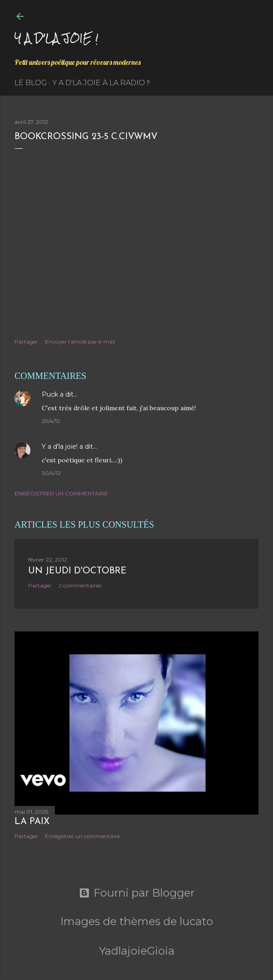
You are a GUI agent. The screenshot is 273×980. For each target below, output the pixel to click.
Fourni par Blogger (137, 893)
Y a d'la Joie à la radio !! (101, 83)
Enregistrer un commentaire (61, 493)
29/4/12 (51, 421)
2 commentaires (80, 585)
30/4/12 (51, 473)
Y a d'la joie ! (56, 38)
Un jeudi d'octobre (77, 571)
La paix (32, 822)
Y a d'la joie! (60, 446)
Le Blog (31, 83)
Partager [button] (26, 342)
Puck (50, 394)
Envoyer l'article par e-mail (80, 342)
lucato (196, 921)
